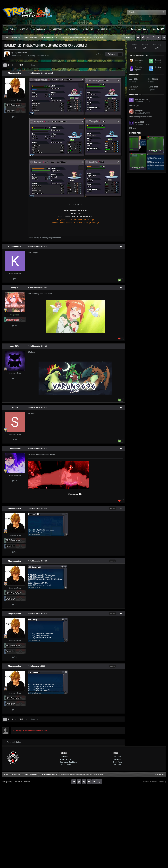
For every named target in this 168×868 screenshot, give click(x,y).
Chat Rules (117, 759)
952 (15, 378)
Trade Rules (118, 762)
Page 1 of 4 (36, 65)
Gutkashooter (15, 449)
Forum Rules (104, 29)
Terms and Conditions (68, 762)
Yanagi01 (15, 288)
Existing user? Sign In (141, 29)
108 (15, 326)
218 (15, 481)
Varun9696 (15, 346)
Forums (24, 29)
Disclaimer (64, 757)
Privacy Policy (65, 759)
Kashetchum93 (15, 247)
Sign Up (156, 29)
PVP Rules (117, 765)
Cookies (27, 782)
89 (15, 440)
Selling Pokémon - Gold (39, 56)
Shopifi (15, 407)
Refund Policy (65, 765)
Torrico (158, 67)
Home (10, 29)
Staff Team (88, 29)
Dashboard (39, 29)
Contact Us (18, 782)
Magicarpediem (20, 53)
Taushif (158, 60)
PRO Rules (72, 29)
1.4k (15, 117)
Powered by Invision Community (155, 782)
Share (99, 54)
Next (21, 65)
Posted (37, 73)
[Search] (138, 12)
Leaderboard (55, 29)
